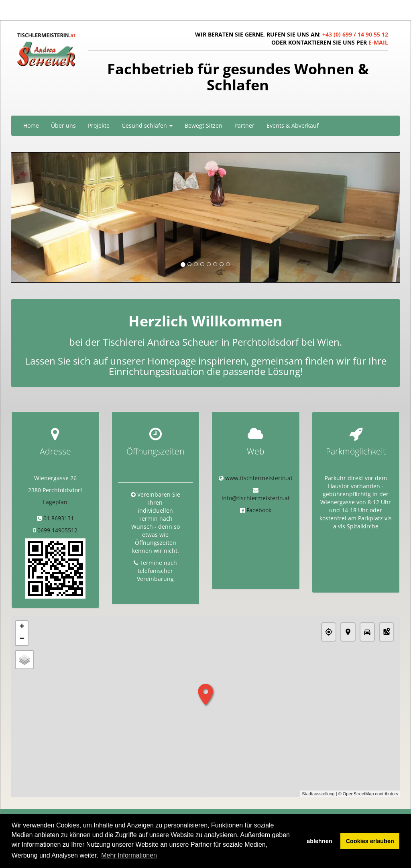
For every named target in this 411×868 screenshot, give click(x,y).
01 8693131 (59, 518)
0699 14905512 (57, 530)
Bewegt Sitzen (203, 125)
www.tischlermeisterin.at (259, 478)
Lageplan (55, 502)
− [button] (22, 640)
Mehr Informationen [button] (129, 855)
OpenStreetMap (358, 794)
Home (31, 125)
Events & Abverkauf (293, 125)
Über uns (63, 125)
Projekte (99, 125)
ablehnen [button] (319, 841)
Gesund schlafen (147, 125)
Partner (244, 125)
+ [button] (22, 628)
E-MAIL (378, 42)
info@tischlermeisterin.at (256, 498)
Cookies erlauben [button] (370, 841)
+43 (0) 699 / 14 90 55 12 (355, 34)
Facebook (259, 510)
